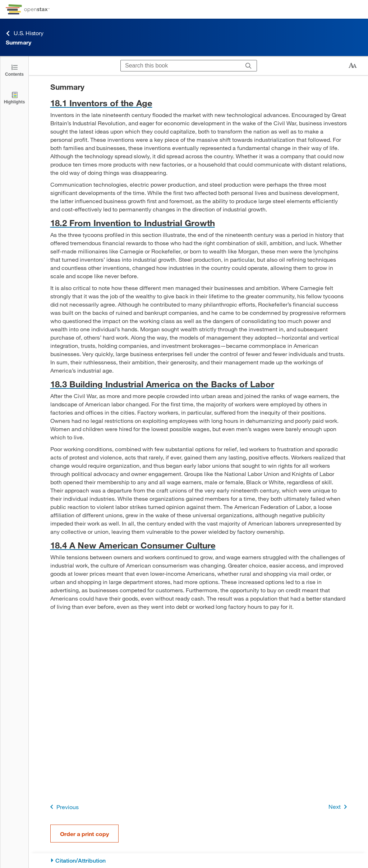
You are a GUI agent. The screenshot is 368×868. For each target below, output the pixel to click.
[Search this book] (181, 66)
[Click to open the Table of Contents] (14, 70)
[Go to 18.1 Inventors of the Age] (199, 103)
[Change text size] (353, 66)
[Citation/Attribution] (199, 861)
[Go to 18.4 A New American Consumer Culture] (199, 545)
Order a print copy (84, 834)
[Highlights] (14, 97)
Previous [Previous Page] (63, 807)
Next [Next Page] (339, 807)
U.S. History (25, 33)
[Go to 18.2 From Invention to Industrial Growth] (199, 223)
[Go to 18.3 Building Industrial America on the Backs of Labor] (199, 384)
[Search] (249, 66)
